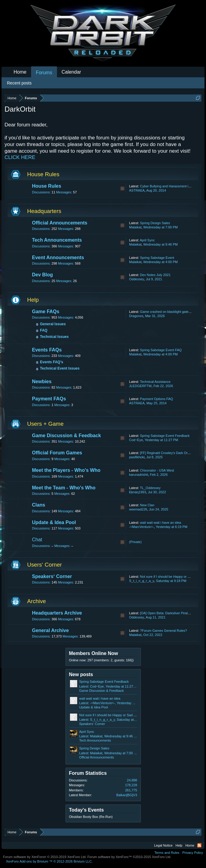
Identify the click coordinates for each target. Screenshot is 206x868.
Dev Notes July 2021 (155, 275)
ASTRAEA (137, 190)
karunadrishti (139, 475)
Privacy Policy (193, 853)
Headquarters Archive (57, 613)
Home (20, 72)
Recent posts (19, 83)
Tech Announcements (57, 240)
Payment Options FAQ (156, 399)
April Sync (147, 240)
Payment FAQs (49, 399)
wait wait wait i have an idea (160, 523)
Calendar (71, 72)
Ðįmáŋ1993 (138, 492)
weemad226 (138, 509)
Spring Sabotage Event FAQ (161, 350)
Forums (44, 73)
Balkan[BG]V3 (127, 795)
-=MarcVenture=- (142, 527)
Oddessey (137, 279)
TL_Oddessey (150, 488)
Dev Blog (42, 275)
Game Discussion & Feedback (67, 436)
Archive (36, 601)
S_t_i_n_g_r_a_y (142, 581)
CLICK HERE (20, 157)
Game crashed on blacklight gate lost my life (173, 312)
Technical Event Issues (60, 368)
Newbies (42, 382)
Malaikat (135, 227)
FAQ (44, 330)
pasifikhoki (137, 457)
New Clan (147, 505)
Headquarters (44, 211)
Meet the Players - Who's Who (66, 470)
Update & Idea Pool (54, 522)
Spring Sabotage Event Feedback (165, 436)
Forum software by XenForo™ (129, 857)
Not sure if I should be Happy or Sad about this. (114, 715)
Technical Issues (54, 337)
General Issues (53, 324)
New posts (81, 674)
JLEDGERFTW (140, 386)
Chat (37, 540)
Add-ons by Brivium (49, 861)
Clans (39, 505)
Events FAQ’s (52, 362)
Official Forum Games (57, 453)
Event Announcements (58, 258)
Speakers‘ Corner (52, 576)
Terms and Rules (167, 853)
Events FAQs (47, 350)
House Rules (43, 174)
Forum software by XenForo (45, 857)
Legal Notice (163, 845)
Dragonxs (136, 316)
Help (33, 300)
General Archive (50, 630)
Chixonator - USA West (157, 470)
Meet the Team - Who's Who (64, 488)
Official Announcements (60, 223)
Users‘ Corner (44, 565)
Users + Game (45, 424)
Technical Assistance (155, 382)
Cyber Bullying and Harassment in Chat (169, 186)
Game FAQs (46, 312)
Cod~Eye (136, 440)
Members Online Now (94, 653)
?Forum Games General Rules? (163, 631)
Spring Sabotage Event (157, 258)
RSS (122, 189)
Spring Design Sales (155, 223)
